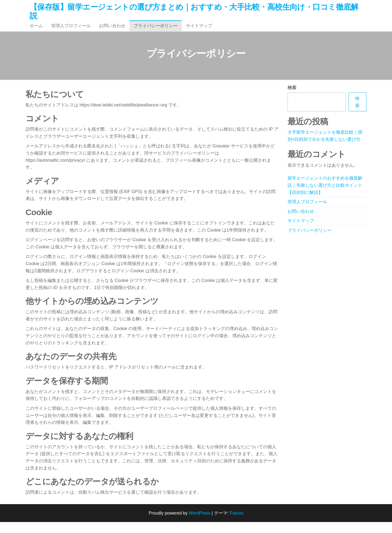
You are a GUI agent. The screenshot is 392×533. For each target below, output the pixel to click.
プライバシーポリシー (156, 31)
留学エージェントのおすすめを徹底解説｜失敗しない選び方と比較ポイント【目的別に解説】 (325, 196)
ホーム (36, 31)
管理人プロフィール (71, 31)
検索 (292, 99)
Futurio (236, 524)
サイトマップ (199, 31)
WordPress (200, 524)
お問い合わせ (112, 31)
